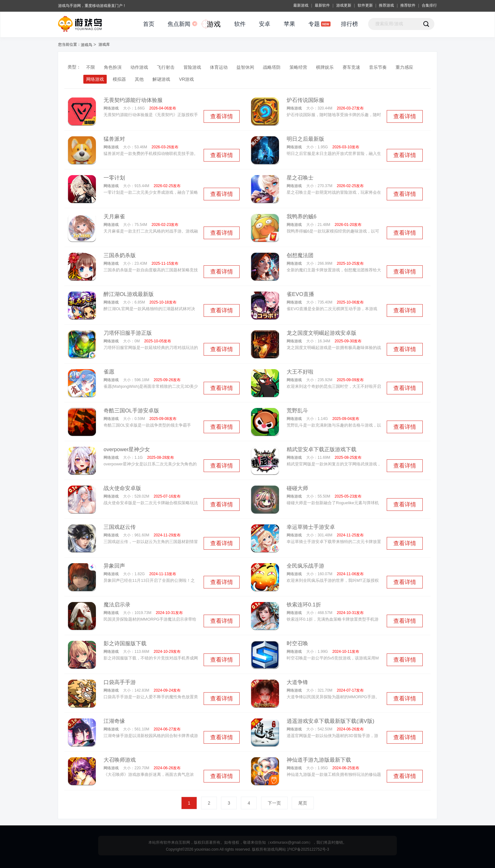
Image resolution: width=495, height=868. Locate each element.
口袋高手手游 (120, 682)
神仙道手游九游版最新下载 (319, 760)
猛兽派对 (114, 139)
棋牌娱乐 (325, 67)
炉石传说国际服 (305, 100)
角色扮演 (113, 67)
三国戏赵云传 (120, 527)
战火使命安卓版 (122, 488)
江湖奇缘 (114, 721)
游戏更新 (344, 5)
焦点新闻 (179, 24)
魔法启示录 (117, 605)
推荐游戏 (386, 5)
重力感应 (404, 67)
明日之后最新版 (305, 139)
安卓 (265, 24)
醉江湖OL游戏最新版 (129, 294)
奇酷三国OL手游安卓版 (131, 411)
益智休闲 (245, 67)
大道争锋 (297, 682)
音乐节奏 (378, 67)
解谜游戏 (161, 79)
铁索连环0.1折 (304, 605)
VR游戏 (186, 79)
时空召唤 (297, 644)
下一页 (274, 803)
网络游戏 (95, 79)
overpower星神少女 (127, 449)
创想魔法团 (300, 255)
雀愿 (109, 372)
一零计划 (114, 178)
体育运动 (219, 67)
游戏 (214, 24)
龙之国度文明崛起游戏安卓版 (322, 333)
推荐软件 (408, 5)
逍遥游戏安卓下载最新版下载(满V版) (331, 721)
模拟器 (119, 79)
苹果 (289, 24)
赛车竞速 (351, 67)
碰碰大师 (297, 488)
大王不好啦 (300, 372)
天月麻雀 (114, 217)
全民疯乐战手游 (305, 566)
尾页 (303, 803)
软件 (240, 24)
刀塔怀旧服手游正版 (128, 333)
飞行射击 (166, 67)
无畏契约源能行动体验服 (133, 100)
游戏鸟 (86, 45)
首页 (149, 24)
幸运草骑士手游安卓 (311, 527)
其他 (139, 79)
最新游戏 (301, 5)
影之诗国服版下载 (125, 644)
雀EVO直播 (300, 294)
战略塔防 (272, 67)
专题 (314, 24)
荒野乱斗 (297, 411)
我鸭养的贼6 (301, 217)
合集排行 (429, 5)
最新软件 (322, 5)
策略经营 (298, 67)
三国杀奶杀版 (120, 255)
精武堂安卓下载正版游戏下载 (322, 449)
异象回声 (114, 566)
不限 (91, 67)
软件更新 (365, 5)
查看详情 (222, 116)
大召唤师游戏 (120, 760)
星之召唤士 (300, 178)
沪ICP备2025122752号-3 (308, 849)
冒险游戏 (192, 67)
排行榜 (349, 24)
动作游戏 (139, 67)
